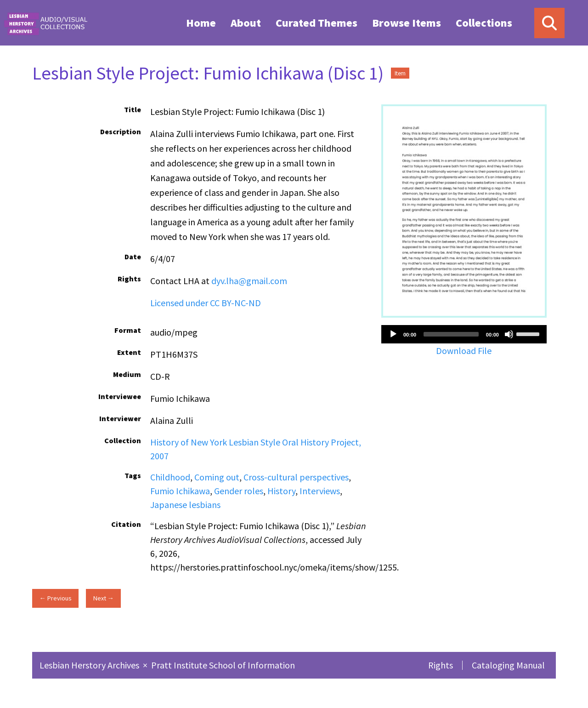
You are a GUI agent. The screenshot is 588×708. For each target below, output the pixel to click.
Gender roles (239, 491)
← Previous (55, 598)
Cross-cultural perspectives (296, 477)
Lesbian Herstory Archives (90, 665)
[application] (464, 334)
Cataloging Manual (508, 665)
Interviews (320, 491)
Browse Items (407, 23)
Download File (464, 351)
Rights (441, 665)
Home (201, 23)
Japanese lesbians (185, 505)
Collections (484, 23)
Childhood (170, 477)
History (281, 491)
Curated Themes (317, 23)
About (246, 23)
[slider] (451, 334)
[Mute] (509, 334)
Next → (104, 598)
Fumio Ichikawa (180, 491)
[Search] (549, 23)
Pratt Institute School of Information (223, 665)
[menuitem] (201, 23)
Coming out (217, 477)
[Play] (393, 334)
